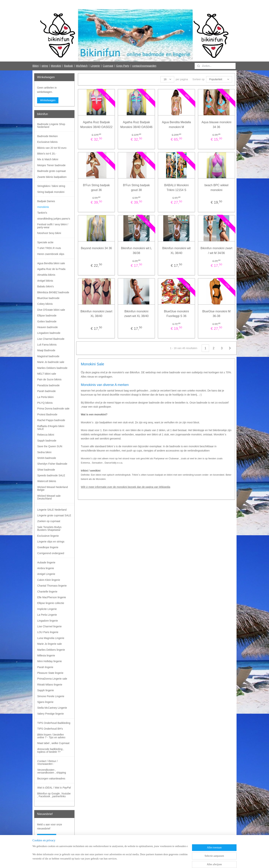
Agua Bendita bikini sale (51, 263)
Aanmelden (47, 837)
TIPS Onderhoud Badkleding (54, 723)
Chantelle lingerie (47, 592)
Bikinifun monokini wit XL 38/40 (176, 251)
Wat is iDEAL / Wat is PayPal (54, 788)
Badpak (69, 66)
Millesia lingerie (46, 655)
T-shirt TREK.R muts (49, 248)
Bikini (36, 66)
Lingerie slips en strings (51, 542)
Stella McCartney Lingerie (52, 708)
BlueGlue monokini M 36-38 (216, 314)
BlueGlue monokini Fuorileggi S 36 (176, 314)
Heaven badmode (48, 327)
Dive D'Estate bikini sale (51, 310)
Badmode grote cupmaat (51, 171)
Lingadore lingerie (48, 621)
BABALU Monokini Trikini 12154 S (176, 188)
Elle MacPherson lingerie (52, 597)
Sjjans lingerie (45, 702)
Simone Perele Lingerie (51, 696)
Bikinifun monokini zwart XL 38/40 (96, 314)
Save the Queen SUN (50, 446)
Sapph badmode (47, 441)
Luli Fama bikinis (47, 345)
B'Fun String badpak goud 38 (136, 188)
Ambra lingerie (46, 568)
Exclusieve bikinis (47, 142)
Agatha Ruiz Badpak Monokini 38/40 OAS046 (136, 125)
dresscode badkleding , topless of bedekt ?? (51, 750)
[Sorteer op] (219, 79)
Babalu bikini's (46, 286)
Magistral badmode (48, 356)
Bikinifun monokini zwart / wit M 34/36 (216, 251)
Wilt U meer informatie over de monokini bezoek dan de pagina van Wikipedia (125, 487)
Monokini (56, 66)
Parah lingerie (45, 667)
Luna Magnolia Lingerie (51, 638)
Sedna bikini (44, 452)
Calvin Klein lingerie (49, 580)
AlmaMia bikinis (46, 275)
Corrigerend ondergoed (51, 553)
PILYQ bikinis (45, 403)
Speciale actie (45, 242)
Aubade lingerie (46, 562)
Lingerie (95, 66)
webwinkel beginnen (139, 861)
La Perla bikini (45, 397)
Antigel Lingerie (46, 574)
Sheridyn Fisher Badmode (52, 464)
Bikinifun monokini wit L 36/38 (136, 251)
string (45, 66)
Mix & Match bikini (48, 159)
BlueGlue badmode (48, 298)
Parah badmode (47, 391)
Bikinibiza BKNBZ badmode (53, 292)
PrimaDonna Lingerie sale (52, 679)
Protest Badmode (47, 414)
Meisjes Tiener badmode (51, 165)
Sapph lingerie (46, 690)
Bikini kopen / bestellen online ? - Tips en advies (51, 736)
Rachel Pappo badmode (51, 420)
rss (127, 861)
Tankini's (42, 213)
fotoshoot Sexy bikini (49, 233)
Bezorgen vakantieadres (51, 779)
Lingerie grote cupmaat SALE (54, 515)
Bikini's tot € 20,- (47, 154)
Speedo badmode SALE (51, 475)
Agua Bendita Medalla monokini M (176, 125)
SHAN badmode (47, 458)
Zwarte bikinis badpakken (52, 177)
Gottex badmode (47, 321)
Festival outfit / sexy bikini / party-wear (53, 226)
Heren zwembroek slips (51, 254)
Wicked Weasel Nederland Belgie (53, 488)
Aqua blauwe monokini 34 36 (216, 125)
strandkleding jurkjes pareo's (54, 219)
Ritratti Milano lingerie (50, 685)
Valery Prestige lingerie (51, 714)
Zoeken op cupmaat (49, 521)
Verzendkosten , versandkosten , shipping (52, 771)
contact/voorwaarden (144, 66)
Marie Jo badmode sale (51, 362)
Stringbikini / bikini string (51, 186)
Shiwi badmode (46, 470)
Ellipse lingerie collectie (51, 603)
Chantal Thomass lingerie (52, 586)
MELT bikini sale (47, 374)
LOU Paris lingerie (48, 632)
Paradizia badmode (49, 385)
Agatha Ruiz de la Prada (51, 269)
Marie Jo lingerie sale (50, 644)
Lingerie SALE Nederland (52, 510)
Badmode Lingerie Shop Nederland (51, 126)
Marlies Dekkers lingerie (51, 650)
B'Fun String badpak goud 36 (96, 188)
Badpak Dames (46, 201)
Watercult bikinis (47, 481)
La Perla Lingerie (47, 615)
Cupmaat (108, 66)
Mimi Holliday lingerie (50, 661)
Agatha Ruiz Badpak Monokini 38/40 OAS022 (96, 125)
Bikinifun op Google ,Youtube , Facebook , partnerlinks (54, 795)
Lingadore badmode (49, 333)
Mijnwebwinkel (168, 861)
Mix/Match (82, 66)
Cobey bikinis (45, 304)
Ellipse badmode (47, 316)
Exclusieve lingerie (48, 536)
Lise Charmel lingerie (50, 626)
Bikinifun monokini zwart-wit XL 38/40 (136, 314)
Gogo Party (123, 66)
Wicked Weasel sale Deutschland (49, 497)
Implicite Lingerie (47, 609)
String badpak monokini (51, 192)
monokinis (43, 207)
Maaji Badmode (46, 350)
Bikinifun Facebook (48, 849)
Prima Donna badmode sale (53, 409)
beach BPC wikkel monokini (216, 188)
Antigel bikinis (45, 281)
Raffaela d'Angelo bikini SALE (51, 428)
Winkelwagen (48, 100)
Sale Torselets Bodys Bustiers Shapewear (49, 528)
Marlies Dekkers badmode (52, 368)
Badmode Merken (48, 136)
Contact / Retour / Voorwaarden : (47, 762)
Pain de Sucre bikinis (49, 379)
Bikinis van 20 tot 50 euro (52, 148)
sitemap (121, 861)
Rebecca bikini (46, 435)
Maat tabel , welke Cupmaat (53, 743)
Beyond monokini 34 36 (96, 248)
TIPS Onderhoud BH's (50, 729)
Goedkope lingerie (48, 547)
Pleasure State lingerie (50, 673)
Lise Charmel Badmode (51, 339)
